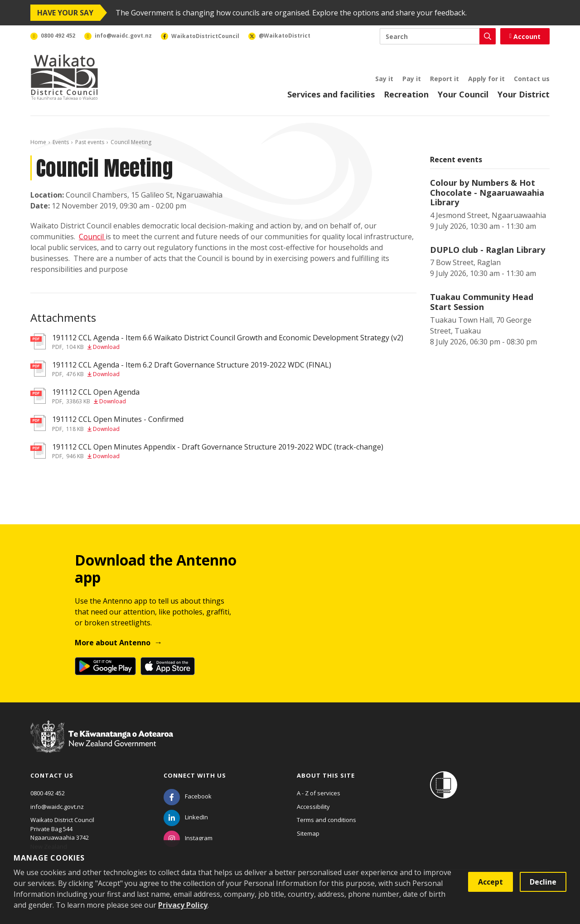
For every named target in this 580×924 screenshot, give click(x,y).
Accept (491, 882)
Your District (524, 94)
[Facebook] (188, 796)
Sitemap (308, 833)
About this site (326, 775)
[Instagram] (188, 838)
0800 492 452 (48, 793)
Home (38, 142)
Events (61, 142)
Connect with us (195, 775)
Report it (445, 79)
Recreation (406, 94)
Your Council (463, 94)
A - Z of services (319, 793)
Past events (90, 142)
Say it (384, 79)
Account (525, 36)
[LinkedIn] (186, 817)
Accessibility (313, 807)
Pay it (412, 79)
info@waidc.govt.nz (57, 807)
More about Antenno (113, 643)
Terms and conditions (326, 820)
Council (92, 237)
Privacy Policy (183, 905)
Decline (543, 882)
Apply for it (486, 79)
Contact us (532, 79)
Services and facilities (331, 94)
